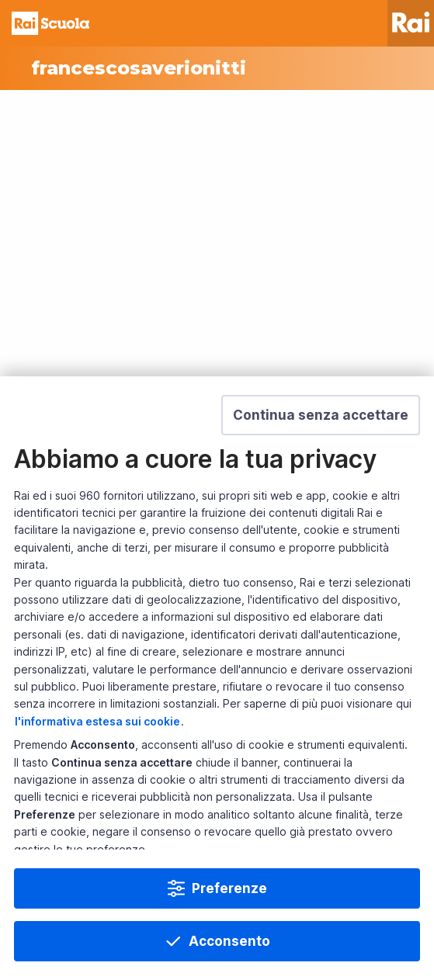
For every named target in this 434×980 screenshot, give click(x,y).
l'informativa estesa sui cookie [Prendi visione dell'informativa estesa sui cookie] (97, 721)
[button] (321, 415)
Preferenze (229, 888)
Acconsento (229, 941)
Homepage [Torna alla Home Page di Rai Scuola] (50, 23)
